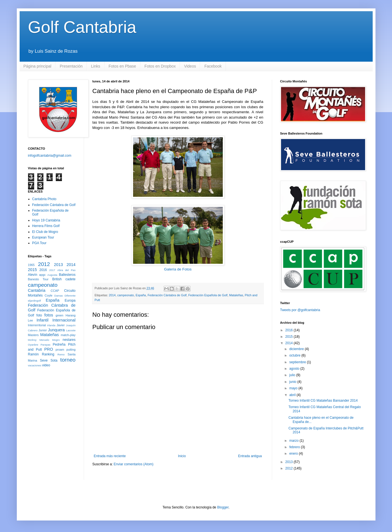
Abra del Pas (67, 270)
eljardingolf (34, 301)
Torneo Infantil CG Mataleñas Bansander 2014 (323, 401)
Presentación (71, 66)
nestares (69, 340)
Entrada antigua (250, 456)
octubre (295, 355)
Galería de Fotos (178, 269)
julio (293, 375)
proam (60, 350)
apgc (42, 275)
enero (294, 454)
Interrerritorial (37, 325)
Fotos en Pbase (122, 66)
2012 (44, 264)
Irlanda (51, 325)
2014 (112, 295)
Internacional (64, 320)
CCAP (55, 291)
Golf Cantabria (82, 27)
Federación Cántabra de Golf (167, 295)
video (46, 365)
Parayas (46, 345)
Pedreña (59, 344)
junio (293, 382)
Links (96, 66)
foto (39, 315)
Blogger (223, 507)
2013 (59, 265)
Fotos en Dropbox (160, 66)
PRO (49, 349)
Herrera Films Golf (46, 226)
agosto (295, 369)
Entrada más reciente (110, 456)
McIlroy (32, 340)
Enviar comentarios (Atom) (134, 464)
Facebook (213, 66)
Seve (44, 360)
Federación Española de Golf (208, 295)
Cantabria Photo (44, 199)
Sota (54, 360)
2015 (33, 270)
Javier (61, 325)
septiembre (298, 362)
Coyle (48, 295)
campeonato (126, 295)
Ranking (48, 354)
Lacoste (71, 330)
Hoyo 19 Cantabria (46, 220)
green (59, 315)
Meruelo (44, 340)
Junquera (56, 330)
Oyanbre (33, 345)
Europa (70, 300)
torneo (68, 360)
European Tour (43, 237)
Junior (43, 330)
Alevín (33, 275)
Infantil (43, 320)
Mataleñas (236, 295)
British (57, 279)
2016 (43, 270)
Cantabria (37, 290)
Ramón (33, 354)
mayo (294, 388)
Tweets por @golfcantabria (300, 310)
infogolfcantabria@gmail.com (50, 156)
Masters (33, 335)
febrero (295, 447)
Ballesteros (67, 275)
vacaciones (35, 365)
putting (71, 350)
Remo (61, 354)
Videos (190, 66)
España (141, 295)
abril (293, 395)
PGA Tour (39, 243)
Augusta (52, 275)
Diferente (70, 296)
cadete (70, 279)
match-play (68, 335)
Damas (59, 296)
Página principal (38, 66)
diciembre (297, 349)
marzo (294, 441)
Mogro (56, 340)
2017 (52, 270)
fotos (49, 315)
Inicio (182, 456)
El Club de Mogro (45, 232)
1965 (31, 265)
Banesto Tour (38, 279)
